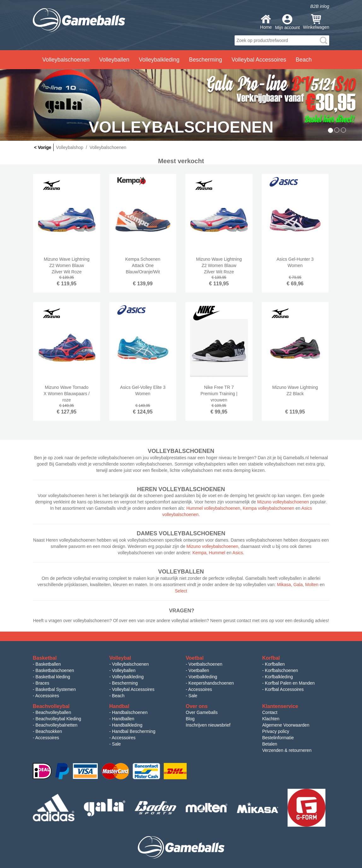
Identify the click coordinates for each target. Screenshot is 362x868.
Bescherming (125, 683)
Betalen (270, 744)
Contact (270, 712)
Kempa (199, 553)
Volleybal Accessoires (133, 689)
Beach (304, 60)
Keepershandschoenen (211, 683)
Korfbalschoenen (281, 670)
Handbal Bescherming (134, 731)
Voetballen (199, 670)
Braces (43, 683)
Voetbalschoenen (205, 664)
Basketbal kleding (53, 677)
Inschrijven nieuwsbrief (208, 725)
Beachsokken (49, 731)
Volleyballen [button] (114, 60)
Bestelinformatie (278, 738)
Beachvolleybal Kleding (58, 719)
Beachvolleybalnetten (57, 725)
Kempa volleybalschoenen (269, 508)
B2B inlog (320, 6)
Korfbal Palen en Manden (290, 683)
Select (181, 591)
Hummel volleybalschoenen (213, 508)
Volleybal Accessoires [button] (259, 60)
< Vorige (43, 147)
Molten (312, 585)
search (324, 40)
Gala (298, 585)
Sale (193, 696)
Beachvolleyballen (53, 712)
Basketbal (45, 658)
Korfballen (275, 664)
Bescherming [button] (205, 60)
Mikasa (284, 585)
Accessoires (47, 696)
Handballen (123, 719)
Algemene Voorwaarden (286, 725)
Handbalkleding (127, 725)
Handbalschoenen (130, 712)
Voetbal (195, 658)
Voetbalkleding (203, 677)
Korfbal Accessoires (284, 689)
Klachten (271, 719)
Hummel (217, 553)
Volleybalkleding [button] (159, 60)
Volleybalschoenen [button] (66, 60)
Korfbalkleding (279, 677)
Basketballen (48, 664)
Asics (238, 553)
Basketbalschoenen (55, 670)
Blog (190, 719)
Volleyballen (124, 670)
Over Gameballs (202, 712)
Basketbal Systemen (56, 689)
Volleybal (120, 658)
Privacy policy (276, 731)
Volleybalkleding (128, 677)
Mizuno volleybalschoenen (283, 502)
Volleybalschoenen (130, 664)
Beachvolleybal (51, 706)
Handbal (119, 706)
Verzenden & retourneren (287, 750)
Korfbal (271, 658)
